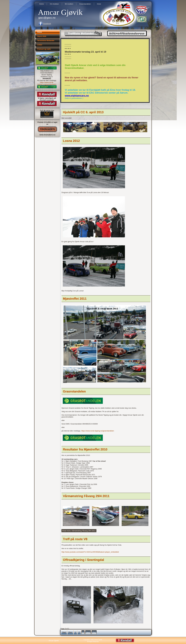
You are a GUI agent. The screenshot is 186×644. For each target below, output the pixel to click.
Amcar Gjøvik (60, 12)
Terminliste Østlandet (46, 41)
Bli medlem (69, 4)
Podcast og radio (44, 49)
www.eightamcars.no (77, 96)
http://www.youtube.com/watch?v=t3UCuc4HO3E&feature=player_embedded (90, 552)
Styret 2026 (42, 36)
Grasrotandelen (85, 4)
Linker (40, 45)
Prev (70, 632)
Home (42, 4)
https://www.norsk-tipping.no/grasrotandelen (47, 83)
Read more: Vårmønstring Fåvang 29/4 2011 (79, 531)
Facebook (47, 24)
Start (64, 632)
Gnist (99, 4)
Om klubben (54, 4)
